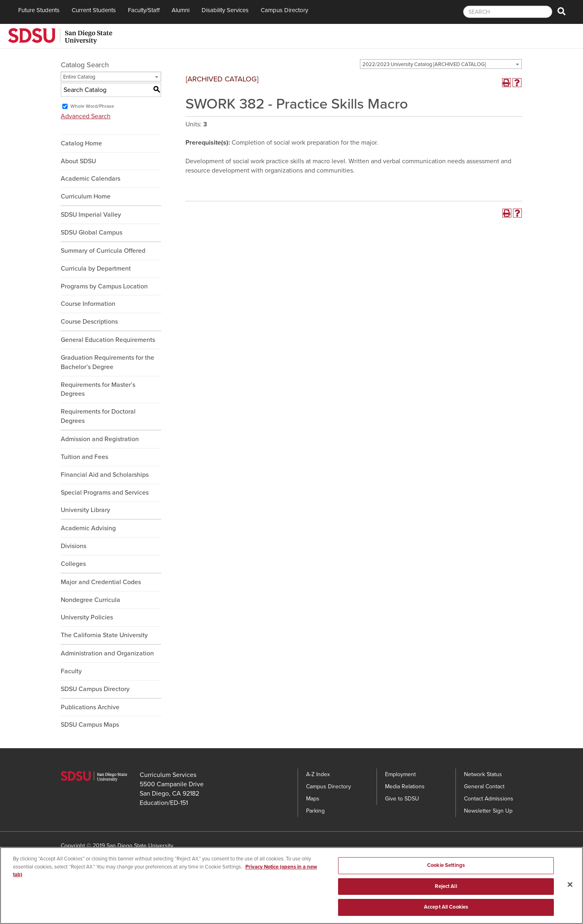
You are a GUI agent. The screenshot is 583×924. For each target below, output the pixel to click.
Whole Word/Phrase (92, 106)
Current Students (94, 10)
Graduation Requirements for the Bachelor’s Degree (107, 362)
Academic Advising (88, 528)
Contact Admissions (489, 799)
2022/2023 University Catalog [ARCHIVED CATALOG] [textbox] (424, 64)
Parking (315, 811)
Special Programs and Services (105, 493)
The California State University (104, 635)
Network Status (483, 774)
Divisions (73, 546)
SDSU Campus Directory (95, 689)
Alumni (181, 10)
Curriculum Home (86, 196)
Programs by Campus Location (104, 286)
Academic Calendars (90, 179)
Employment (400, 774)
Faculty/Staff (144, 10)
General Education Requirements (108, 340)
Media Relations (405, 786)
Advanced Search (86, 116)
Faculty (71, 671)
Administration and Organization (107, 653)
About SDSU (78, 161)
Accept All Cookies (446, 910)
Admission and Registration (100, 439)
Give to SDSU (402, 799)
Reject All (446, 889)
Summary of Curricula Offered (103, 251)
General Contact (484, 786)
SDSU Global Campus (91, 233)
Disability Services (225, 10)
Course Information (88, 304)
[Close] (570, 888)
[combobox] (441, 64)
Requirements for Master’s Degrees (98, 389)
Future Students (39, 10)
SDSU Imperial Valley (91, 215)
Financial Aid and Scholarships (105, 475)
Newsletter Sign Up (488, 811)
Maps (313, 799)
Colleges (73, 564)
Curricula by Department (96, 269)
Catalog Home (81, 143)
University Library (85, 510)
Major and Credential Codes (101, 582)
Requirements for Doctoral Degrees (98, 416)
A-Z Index (318, 774)
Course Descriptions (89, 322)
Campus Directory (284, 10)
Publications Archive (90, 707)
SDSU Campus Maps (90, 725)
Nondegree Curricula (90, 600)
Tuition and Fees (84, 457)
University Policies (87, 617)
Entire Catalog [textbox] (79, 77)
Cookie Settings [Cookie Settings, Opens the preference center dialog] (446, 868)
